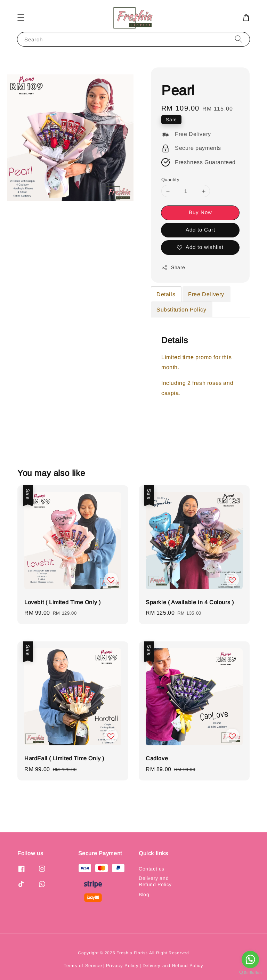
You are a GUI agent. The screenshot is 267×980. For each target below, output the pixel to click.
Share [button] (173, 268)
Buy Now (200, 212)
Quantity (170, 180)
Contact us (152, 869)
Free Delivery (206, 294)
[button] (21, 18)
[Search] (238, 39)
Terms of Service (83, 966)
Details (166, 294)
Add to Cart (200, 230)
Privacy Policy (122, 966)
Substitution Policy (181, 310)
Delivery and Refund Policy (155, 881)
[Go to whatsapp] (250, 959)
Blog (144, 894)
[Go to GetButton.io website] (250, 973)
